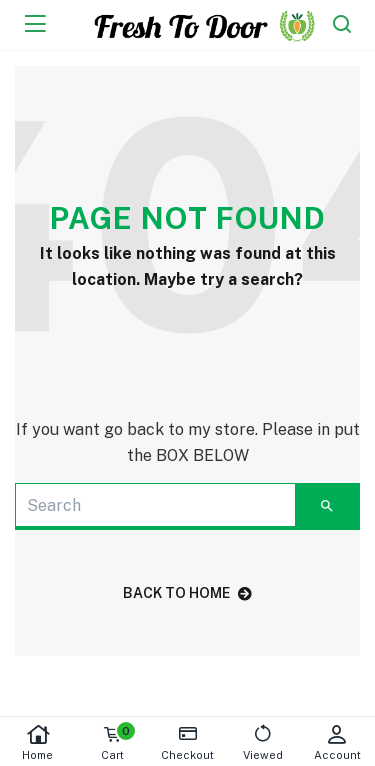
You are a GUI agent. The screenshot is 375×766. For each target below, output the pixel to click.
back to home (187, 593)
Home (37, 742)
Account (337, 742)
